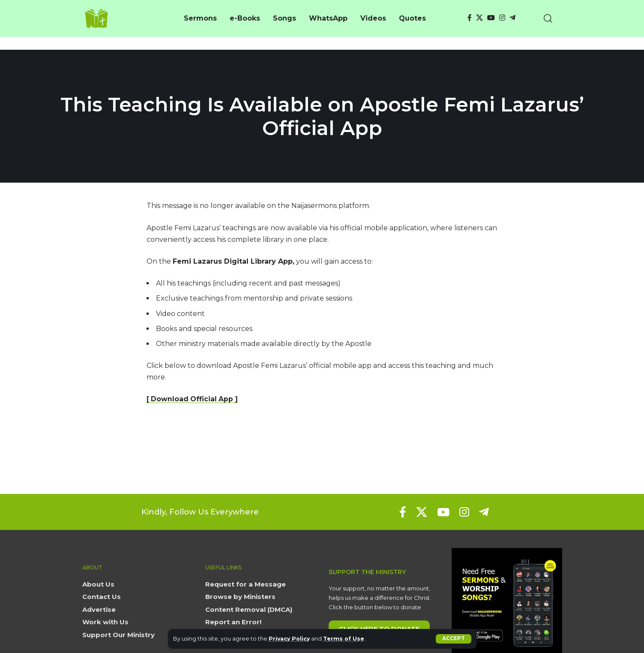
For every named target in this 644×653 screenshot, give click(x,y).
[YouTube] (491, 18)
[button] (454, 639)
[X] (479, 18)
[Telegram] (512, 18)
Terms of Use (346, 639)
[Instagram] (502, 18)
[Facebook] (470, 18)
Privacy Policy (290, 639)
